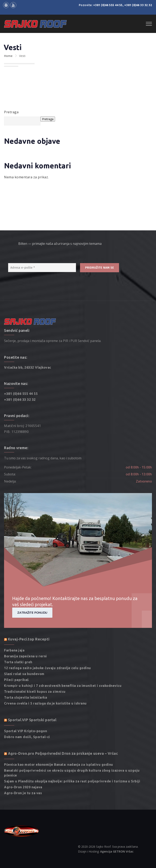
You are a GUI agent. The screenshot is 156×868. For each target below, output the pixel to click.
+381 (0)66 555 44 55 (108, 5)
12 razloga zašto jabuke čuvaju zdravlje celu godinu (48, 648)
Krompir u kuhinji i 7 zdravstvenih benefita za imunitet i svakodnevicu (63, 665)
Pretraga (11, 112)
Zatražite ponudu (32, 592)
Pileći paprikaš (16, 659)
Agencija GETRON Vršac (117, 831)
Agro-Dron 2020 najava (23, 767)
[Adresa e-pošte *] (42, 247)
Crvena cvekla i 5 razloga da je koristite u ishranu (45, 683)
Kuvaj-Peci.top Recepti (29, 619)
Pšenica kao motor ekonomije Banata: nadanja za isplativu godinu (59, 744)
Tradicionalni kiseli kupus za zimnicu (35, 671)
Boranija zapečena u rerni (25, 636)
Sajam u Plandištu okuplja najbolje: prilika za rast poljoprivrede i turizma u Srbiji (72, 761)
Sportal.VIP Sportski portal (32, 699)
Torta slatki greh (18, 642)
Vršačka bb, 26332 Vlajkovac (28, 347)
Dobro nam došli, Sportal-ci (27, 717)
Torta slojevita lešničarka (25, 677)
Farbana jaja (14, 630)
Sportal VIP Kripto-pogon (25, 711)
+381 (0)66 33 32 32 (138, 5)
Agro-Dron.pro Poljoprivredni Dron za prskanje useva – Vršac (63, 733)
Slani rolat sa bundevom (24, 653)
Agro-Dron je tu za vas (23, 773)
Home (8, 56)
